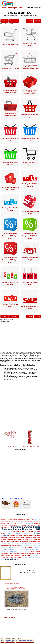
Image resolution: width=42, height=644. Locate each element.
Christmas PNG (31, 529)
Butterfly (31, 523)
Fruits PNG (12, 535)
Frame (37, 533)
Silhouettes (20, 553)
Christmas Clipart (31, 527)
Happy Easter (24, 541)
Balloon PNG (30, 519)
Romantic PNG (27, 549)
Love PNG (36, 545)
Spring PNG (10, 446)
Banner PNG (14, 521)
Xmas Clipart (12, 559)
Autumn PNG (5, 519)
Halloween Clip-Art (15, 537)
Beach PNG (22, 521)
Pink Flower (29, 547)
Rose (34, 549)
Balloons (37, 519)
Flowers (19, 533)
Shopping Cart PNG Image (10, 68)
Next (30, 21)
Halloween (5, 537)
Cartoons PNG (6, 527)
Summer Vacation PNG (22, 555)
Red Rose (36, 547)
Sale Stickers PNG (24, 551)
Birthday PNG (31, 521)
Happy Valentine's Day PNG (30, 543)
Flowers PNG (28, 533)
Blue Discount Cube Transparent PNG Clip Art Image (10, 236)
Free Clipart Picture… (17, 8)
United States (35, 555)
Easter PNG (30, 531)
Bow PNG (13, 523)
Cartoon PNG (35, 525)
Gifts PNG (37, 535)
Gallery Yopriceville (10, 617)
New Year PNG (7, 547)
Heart (3, 545)
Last (37, 21)
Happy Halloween (34, 541)
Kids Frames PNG (26, 545)
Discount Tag (6, 531)
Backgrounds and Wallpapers (25, 641)
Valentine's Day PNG (28, 557)
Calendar (37, 523)
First (4, 21)
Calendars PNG (25, 525)
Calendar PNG (6, 525)
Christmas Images (11, 529)
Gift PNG (30, 535)
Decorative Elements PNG (31, 446)
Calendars (15, 525)
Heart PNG (9, 545)
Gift (17, 535)
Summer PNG (10, 555)
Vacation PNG (6, 557)
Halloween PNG (12, 539)
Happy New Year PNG (10, 543)
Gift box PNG (23, 535)
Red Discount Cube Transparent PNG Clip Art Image (10, 260)
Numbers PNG (19, 547)
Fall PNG (37, 531)
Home (2, 641)
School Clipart (35, 551)
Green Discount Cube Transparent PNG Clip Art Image (30, 236)
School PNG (5, 553)
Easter (13, 531)
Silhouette (13, 553)
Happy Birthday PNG (13, 541)
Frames (5, 535)
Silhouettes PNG (30, 553)
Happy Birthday (23, 539)
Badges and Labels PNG (18, 519)
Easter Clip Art (20, 531)
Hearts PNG (16, 545)
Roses (7, 551)
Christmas (16, 527)
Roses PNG (14, 551)
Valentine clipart (16, 557)
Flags (3, 533)
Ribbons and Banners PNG (11, 549)
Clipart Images (10, 641)
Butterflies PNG (22, 523)
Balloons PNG (6, 521)
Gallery (4, 8)
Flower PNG (11, 533)
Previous (14, 21)
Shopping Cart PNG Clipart (10, 44)
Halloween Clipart (27, 537)
